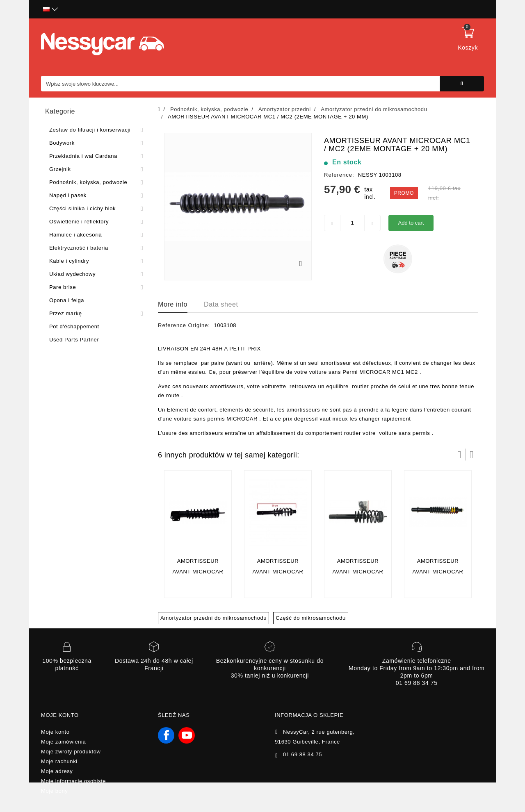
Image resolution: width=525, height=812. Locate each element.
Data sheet (221, 304)
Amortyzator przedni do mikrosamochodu (213, 618)
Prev (459, 455)
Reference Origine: (184, 325)
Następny (472, 455)
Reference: (339, 175)
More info (173, 304)
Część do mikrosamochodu (311, 618)
